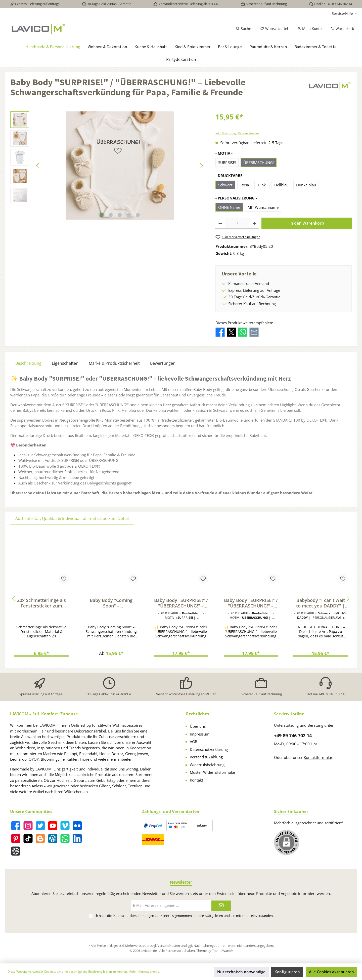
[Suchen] (243, 29)
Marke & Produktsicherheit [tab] (114, 363)
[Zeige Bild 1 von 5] (102, 215)
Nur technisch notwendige (241, 972)
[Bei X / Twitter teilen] (231, 332)
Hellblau (281, 185)
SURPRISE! (227, 162)
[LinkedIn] (77, 839)
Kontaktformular (318, 757)
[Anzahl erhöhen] (255, 223)
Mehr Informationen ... (144, 972)
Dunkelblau (306, 185)
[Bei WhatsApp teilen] (243, 332)
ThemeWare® (222, 951)
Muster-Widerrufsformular (213, 772)
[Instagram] (28, 826)
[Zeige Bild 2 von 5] (111, 215)
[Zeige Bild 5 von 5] (138, 215)
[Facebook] (16, 826)
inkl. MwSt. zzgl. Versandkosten (237, 133)
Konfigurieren (287, 972)
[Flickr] (77, 826)
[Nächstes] (201, 166)
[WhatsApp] (65, 839)
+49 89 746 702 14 (293, 736)
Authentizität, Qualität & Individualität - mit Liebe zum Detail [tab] (72, 518)
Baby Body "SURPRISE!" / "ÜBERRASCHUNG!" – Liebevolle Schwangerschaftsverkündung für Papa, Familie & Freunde (181, 603)
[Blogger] (40, 839)
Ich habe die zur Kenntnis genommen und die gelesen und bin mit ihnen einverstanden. (184, 916)
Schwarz (225, 185)
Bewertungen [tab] (163, 363)
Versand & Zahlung (206, 757)
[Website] (16, 851)
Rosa (245, 185)
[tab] (28, 363)
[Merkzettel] (274, 29)
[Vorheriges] (38, 166)
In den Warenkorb (307, 223)
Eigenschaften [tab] (65, 363)
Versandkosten (169, 946)
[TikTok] (28, 839)
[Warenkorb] (341, 29)
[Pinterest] (16, 839)
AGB (194, 742)
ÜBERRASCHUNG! (259, 162)
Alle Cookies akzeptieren (331, 972)
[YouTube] (53, 826)
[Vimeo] (65, 826)
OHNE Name (229, 207)
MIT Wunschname (263, 207)
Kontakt (196, 780)
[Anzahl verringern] (220, 223)
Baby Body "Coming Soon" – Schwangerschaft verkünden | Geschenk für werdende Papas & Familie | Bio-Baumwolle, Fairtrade (111, 603)
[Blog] (53, 839)
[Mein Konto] (309, 29)
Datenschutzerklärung (209, 749)
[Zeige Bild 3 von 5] (120, 215)
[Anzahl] (237, 223)
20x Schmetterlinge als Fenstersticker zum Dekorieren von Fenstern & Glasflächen (41, 603)
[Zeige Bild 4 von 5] (129, 215)
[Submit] (221, 906)
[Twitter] (40, 826)
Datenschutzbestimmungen (133, 916)
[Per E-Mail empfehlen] (254, 332)
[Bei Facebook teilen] (220, 332)
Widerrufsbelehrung (207, 765)
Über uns (198, 726)
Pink (262, 185)
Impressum (200, 734)
